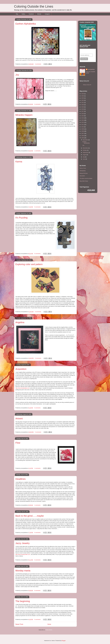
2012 (83, 122)
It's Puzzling (21, 218)
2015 (83, 116)
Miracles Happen (24, 115)
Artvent (19, 419)
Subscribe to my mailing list (86, 51)
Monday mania (23, 571)
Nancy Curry (83, 168)
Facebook (31, 14)
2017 (83, 111)
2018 (83, 109)
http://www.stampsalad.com (22, 388)
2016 (83, 114)
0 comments (37, 207)
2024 (83, 96)
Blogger (64, 641)
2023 (83, 98)
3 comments (38, 64)
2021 (83, 102)
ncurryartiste (91, 69)
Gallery (23, 14)
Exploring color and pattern (29, 264)
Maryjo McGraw (84, 173)
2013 (83, 120)
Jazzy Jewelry (23, 543)
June (84, 159)
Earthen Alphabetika (26, 24)
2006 (83, 136)
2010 (83, 127)
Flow (18, 443)
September (86, 152)
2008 (83, 131)
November (86, 148)
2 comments (37, 104)
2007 (83, 133)
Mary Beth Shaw (84, 181)
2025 (83, 94)
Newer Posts (19, 624)
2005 (83, 138)
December (86, 140)
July (84, 157)
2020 (83, 105)
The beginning (23, 601)
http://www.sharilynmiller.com (23, 554)
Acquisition (21, 369)
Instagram (47, 14)
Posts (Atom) (49, 630)
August (85, 155)
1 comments (37, 151)
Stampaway (83, 171)
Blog (17, 14)
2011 (83, 125)
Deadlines (21, 479)
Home (49, 624)
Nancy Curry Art (87, 85)
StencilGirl (82, 176)
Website (39, 14)
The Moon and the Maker (86, 178)
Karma (19, 162)
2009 (83, 129)
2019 (83, 107)
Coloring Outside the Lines (34, 6)
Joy (17, 75)
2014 (83, 118)
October (85, 150)
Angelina (20, 322)
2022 (83, 100)
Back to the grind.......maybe (30, 516)
